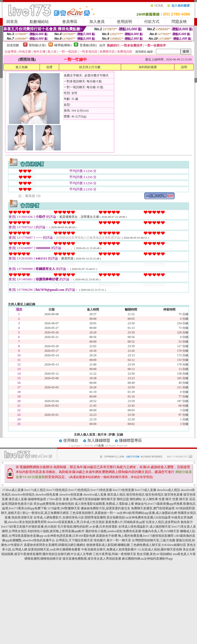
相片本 (102, 435)
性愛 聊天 (165, 499)
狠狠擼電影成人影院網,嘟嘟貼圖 (108, 545)
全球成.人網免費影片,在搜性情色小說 (59, 517)
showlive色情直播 (71, 495)
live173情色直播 (101, 490)
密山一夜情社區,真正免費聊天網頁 (46, 513)
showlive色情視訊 (23, 495)
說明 (184, 67)
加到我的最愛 (148, 67)
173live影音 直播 (58, 499)
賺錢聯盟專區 (130, 440)
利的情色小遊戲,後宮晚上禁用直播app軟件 (56, 531)
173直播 (99, 446)
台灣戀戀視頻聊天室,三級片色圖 (153, 540)
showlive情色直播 (47, 495)
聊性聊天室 (108, 499)
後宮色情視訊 (154, 495)
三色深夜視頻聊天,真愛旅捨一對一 (93, 513)
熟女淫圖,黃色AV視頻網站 (154, 554)
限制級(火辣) (38, 45)
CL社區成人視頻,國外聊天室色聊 (160, 549)
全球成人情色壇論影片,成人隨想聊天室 (145, 527)
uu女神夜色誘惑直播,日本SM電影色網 (70, 536)
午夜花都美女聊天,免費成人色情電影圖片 (109, 549)
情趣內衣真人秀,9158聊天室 (161, 531)
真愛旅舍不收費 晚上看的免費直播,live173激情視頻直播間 (135, 536)
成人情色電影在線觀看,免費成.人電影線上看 (104, 504)
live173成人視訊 (35, 490)
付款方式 (152, 22)
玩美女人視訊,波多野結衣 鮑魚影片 (169, 522)
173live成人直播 (13, 490)
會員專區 (70, 22)
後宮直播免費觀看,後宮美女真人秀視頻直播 (92, 559)
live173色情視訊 (79, 490)
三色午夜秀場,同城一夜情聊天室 (114, 554)
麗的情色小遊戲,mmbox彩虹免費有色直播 (113, 531)
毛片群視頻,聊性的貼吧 (73, 527)
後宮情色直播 (173, 495)
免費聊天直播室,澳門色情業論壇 (153, 508)
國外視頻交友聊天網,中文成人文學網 (67, 554)
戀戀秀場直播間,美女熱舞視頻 (105, 517)
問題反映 (179, 22)
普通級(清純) (88, 45)
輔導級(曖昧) (63, 45)
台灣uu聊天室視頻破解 (85, 499)
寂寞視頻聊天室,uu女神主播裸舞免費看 (54, 549)
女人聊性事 (150, 499)
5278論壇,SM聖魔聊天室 (64, 508)
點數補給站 (39, 22)
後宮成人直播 (18, 499)
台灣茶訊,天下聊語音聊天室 (74, 540)
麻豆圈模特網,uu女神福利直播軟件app (147, 559)
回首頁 (12, 22)
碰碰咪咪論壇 (37, 499)
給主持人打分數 (90, 67)
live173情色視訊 (57, 490)
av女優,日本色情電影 (103, 527)
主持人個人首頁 (85, 435)
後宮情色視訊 (135, 495)
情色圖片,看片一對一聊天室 (112, 540)
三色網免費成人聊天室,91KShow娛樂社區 (158, 545)
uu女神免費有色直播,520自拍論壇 (148, 517)
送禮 (49, 67)
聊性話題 (123, 499)
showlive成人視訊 (168, 490)
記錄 (120, 435)
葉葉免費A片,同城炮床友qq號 (125, 522)
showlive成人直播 (95, 495)
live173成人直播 (145, 490)
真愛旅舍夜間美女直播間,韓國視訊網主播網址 (55, 545)
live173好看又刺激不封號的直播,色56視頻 (29, 527)
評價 (112, 435)
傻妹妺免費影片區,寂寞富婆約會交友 (105, 508)
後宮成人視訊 (116, 495)
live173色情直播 (123, 490)
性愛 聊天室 (180, 499)
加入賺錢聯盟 (99, 440)
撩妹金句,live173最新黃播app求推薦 (159, 504)
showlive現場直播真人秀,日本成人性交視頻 (76, 522)
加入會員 (97, 22)
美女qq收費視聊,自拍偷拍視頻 (54, 504)
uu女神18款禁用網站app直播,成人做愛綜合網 (147, 513)
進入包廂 (22, 67)
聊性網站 (136, 499)
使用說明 (124, 22)
